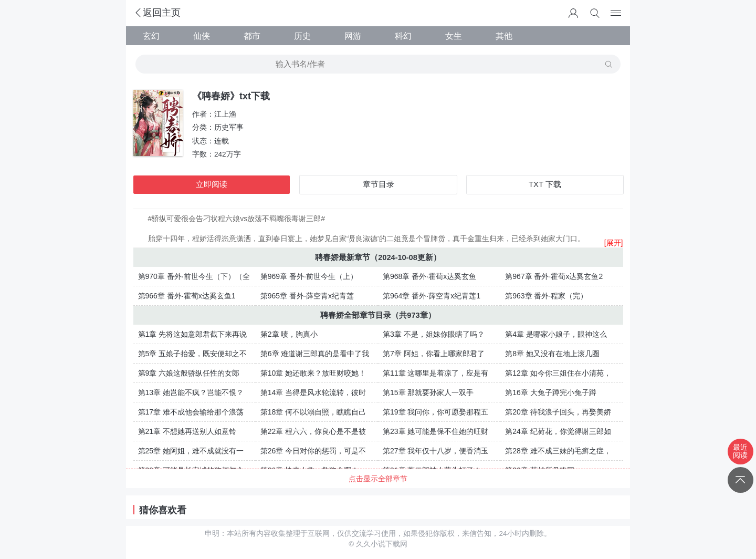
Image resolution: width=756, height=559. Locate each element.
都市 (252, 36)
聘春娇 (327, 257)
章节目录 (379, 184)
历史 (302, 36)
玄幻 (151, 36)
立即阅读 (212, 184)
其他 (504, 36)
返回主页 (157, 13)
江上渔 (225, 114)
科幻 (403, 36)
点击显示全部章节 (378, 479)
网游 (353, 36)
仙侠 (202, 36)
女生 (454, 36)
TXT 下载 (545, 184)
